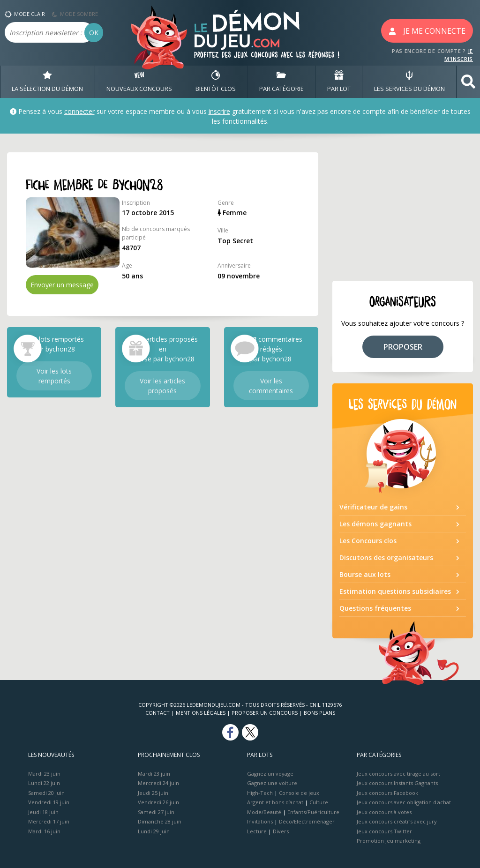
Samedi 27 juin (156, 812)
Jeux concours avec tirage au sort (398, 774)
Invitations (260, 821)
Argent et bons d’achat (275, 802)
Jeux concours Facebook (387, 793)
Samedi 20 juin (46, 793)
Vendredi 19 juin (49, 802)
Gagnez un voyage (270, 774)
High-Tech (260, 793)
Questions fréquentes (375, 608)
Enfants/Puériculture (313, 812)
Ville (223, 230)
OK (94, 33)
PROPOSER (403, 347)
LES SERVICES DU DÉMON (409, 82)
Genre (226, 203)
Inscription (136, 203)
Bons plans (319, 713)
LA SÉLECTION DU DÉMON (47, 82)
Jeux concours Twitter (384, 831)
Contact (157, 713)
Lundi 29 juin (154, 831)
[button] (468, 82)
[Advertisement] (403, 211)
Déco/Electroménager (307, 821)
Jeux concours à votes (384, 812)
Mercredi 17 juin (49, 821)
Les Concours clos (368, 541)
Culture (319, 802)
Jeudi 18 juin (43, 812)
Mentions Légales (201, 713)
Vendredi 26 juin (158, 802)
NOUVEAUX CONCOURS (139, 82)
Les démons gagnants (375, 524)
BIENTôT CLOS (216, 82)
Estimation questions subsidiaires (395, 591)
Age (127, 266)
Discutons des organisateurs (386, 557)
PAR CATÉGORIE (281, 82)
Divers (281, 831)
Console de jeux (299, 793)
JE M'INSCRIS (459, 55)
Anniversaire (234, 266)
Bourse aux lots (365, 574)
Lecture (257, 831)
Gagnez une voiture (272, 783)
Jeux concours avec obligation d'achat (404, 802)
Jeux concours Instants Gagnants (397, 783)
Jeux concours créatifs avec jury (397, 821)
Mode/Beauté (264, 812)
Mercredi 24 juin (158, 783)
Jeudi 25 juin (153, 793)
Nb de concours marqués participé (156, 233)
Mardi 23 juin (44, 774)
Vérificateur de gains (373, 507)
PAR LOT (339, 82)
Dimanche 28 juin (160, 821)
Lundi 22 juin (44, 783)
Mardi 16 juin (44, 831)
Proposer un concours (265, 713)
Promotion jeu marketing (389, 841)
